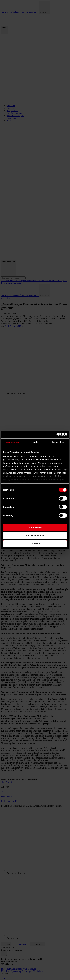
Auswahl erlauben (35, 536)
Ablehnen (35, 544)
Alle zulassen (35, 527)
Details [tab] (35, 442)
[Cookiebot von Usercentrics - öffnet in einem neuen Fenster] (55, 435)
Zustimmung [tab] (12, 442)
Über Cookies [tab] (58, 442)
